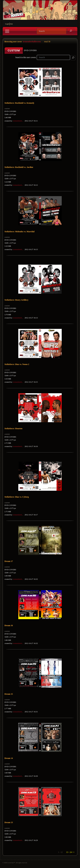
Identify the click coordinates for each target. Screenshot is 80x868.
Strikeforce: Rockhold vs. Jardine (19, 167)
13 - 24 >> (70, 852)
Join (11, 24)
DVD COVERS (10, 111)
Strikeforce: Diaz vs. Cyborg (17, 497)
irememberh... (18, 121)
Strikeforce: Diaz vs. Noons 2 (17, 364)
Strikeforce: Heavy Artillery (16, 300)
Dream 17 (9, 561)
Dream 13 (9, 822)
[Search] (51, 31)
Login (7, 24)
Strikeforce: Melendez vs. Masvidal (19, 232)
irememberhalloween (32, 42)
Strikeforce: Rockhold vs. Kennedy (19, 103)
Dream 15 (9, 694)
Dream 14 (9, 758)
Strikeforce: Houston (13, 429)
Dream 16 (9, 625)
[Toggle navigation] (7, 31)
